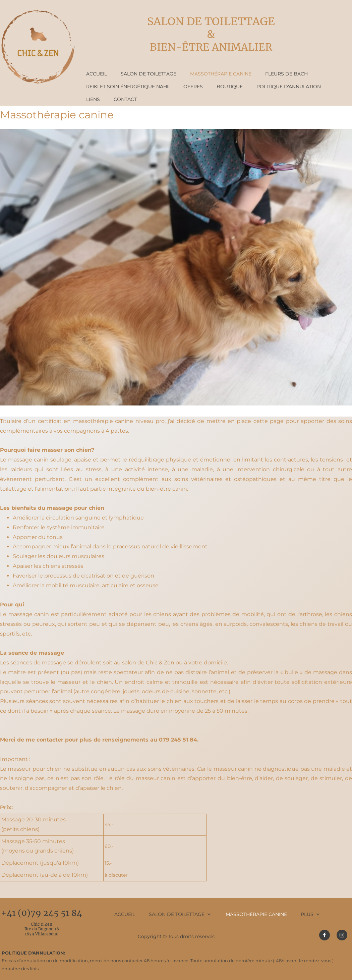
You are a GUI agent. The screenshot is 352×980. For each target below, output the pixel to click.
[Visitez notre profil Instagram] (342, 935)
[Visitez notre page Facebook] (325, 935)
